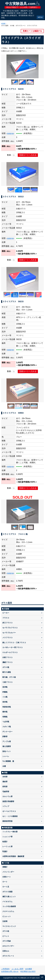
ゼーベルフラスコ (9, 811)
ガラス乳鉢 (7, 941)
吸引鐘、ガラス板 (9, 677)
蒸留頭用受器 (7, 821)
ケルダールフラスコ (10, 652)
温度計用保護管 (8, 801)
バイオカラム (7, 902)
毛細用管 (6, 792)
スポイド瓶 (7, 727)
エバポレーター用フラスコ (12, 647)
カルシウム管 (7, 796)
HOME (3, 24)
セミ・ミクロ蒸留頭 (10, 816)
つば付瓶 (6, 722)
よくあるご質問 (17, 969)
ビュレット (7, 916)
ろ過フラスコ (7, 682)
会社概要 (29, 969)
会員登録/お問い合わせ (10, 971)
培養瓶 (5, 717)
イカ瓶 (5, 697)
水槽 (4, 766)
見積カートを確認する (32, 31)
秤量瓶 (5, 692)
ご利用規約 (5, 969)
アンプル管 (7, 741)
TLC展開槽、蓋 (8, 761)
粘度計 (5, 842)
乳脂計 (5, 851)
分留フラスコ (7, 657)
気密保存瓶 (7, 707)
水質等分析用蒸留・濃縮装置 (13, 856)
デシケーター (7, 732)
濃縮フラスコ (7, 662)
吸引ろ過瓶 (7, 672)
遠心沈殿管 (7, 746)
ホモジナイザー (8, 946)
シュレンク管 (7, 837)
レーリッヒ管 (7, 846)
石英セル (6, 951)
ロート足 (6, 887)
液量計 (5, 867)
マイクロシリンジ (9, 926)
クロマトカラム (8, 911)
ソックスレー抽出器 (10, 832)
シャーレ (6, 756)
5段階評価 (10, 134)
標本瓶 (5, 712)
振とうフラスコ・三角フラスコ (14, 643)
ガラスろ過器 (7, 892)
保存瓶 (5, 702)
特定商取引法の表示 (28, 971)
